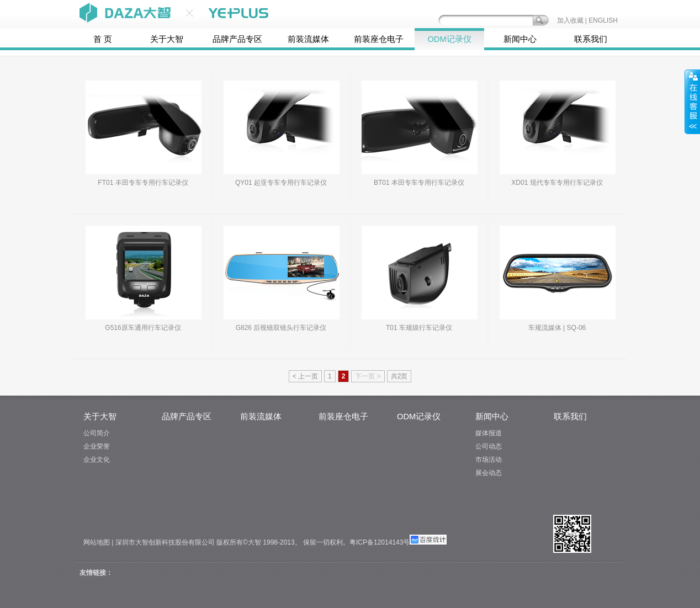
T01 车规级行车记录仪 (419, 328)
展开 (692, 102)
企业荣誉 (97, 446)
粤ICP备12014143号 (380, 542)
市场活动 (489, 460)
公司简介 (97, 433)
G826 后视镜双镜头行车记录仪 (281, 328)
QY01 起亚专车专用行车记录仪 (281, 183)
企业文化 (97, 460)
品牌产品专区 (237, 39)
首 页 (103, 39)
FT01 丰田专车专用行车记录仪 (143, 183)
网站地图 (97, 542)
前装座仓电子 (379, 39)
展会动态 (489, 473)
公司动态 (489, 446)
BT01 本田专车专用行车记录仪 (419, 183)
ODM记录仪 (449, 39)
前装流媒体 (308, 39)
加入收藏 (570, 20)
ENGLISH (603, 20)
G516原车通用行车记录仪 (143, 328)
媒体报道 (489, 433)
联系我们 (591, 39)
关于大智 (167, 39)
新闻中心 (520, 39)
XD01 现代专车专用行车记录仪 (557, 183)
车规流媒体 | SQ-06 (557, 328)
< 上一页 (305, 376)
